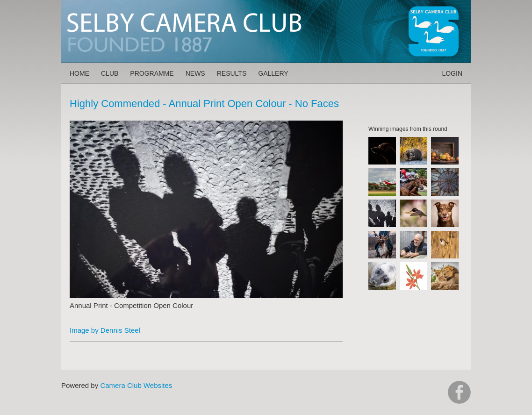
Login (452, 73)
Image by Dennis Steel (105, 330)
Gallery (273, 73)
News (195, 73)
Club (110, 73)
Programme (152, 73)
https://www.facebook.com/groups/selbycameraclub (459, 392)
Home (79, 73)
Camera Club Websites (136, 385)
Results (232, 73)
